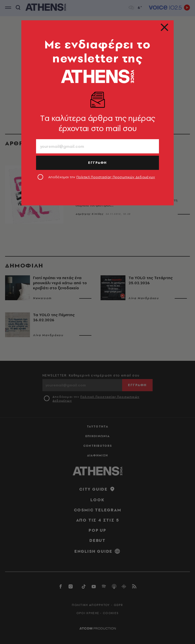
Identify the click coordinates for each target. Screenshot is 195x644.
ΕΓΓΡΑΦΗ (97, 163)
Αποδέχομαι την (102, 177)
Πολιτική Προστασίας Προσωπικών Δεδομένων (116, 177)
